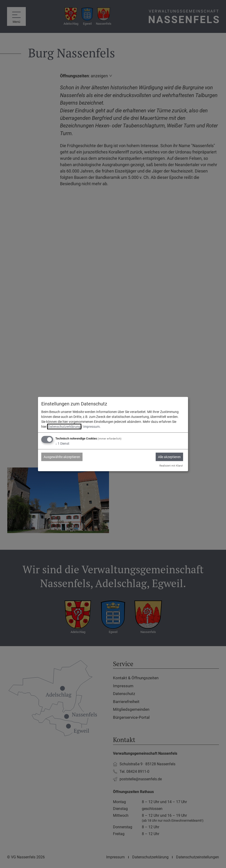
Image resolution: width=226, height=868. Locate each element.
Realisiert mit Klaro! (171, 466)
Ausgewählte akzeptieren (62, 457)
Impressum (91, 427)
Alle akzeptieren (169, 457)
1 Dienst (62, 444)
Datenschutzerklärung (64, 427)
